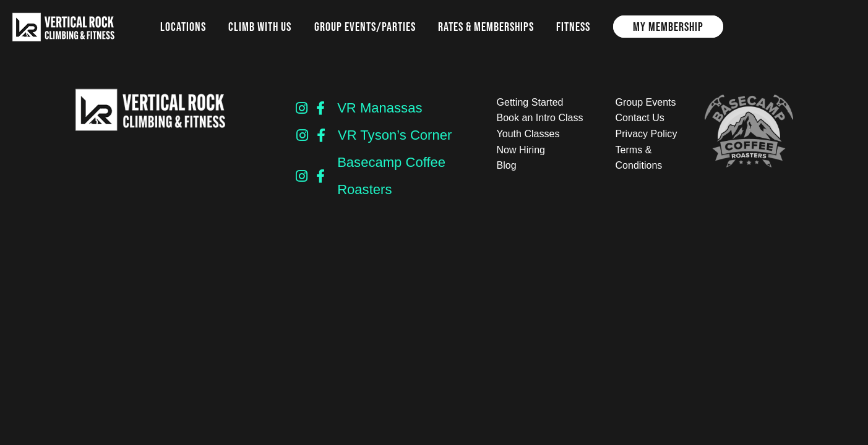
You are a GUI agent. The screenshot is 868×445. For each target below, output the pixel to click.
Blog (507, 165)
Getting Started (530, 102)
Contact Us (640, 118)
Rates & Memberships (486, 27)
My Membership (668, 27)
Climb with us (260, 27)
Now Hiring (521, 150)
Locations (183, 27)
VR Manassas (380, 108)
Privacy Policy (647, 134)
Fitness (573, 27)
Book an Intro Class (540, 118)
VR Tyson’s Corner (395, 135)
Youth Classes (528, 134)
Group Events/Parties (365, 27)
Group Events (646, 102)
